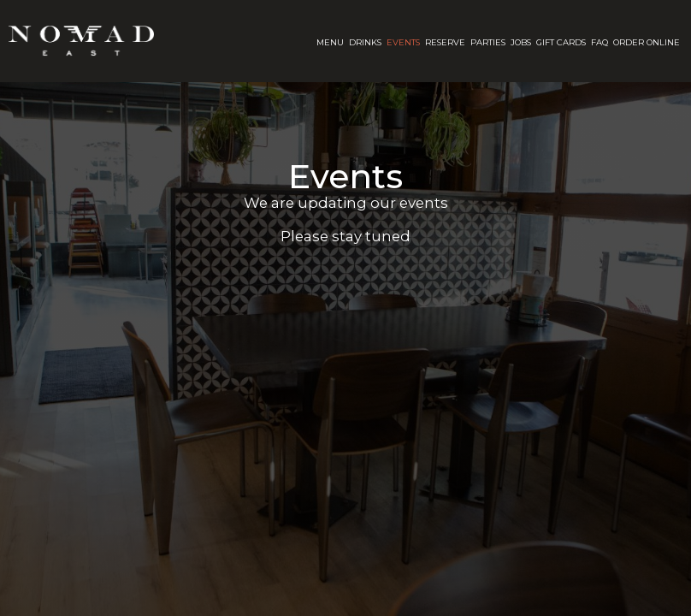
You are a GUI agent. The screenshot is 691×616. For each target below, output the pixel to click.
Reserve (445, 42)
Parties (488, 42)
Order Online (647, 42)
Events (403, 42)
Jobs (521, 42)
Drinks (365, 42)
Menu (330, 42)
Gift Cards (561, 42)
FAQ (599, 42)
